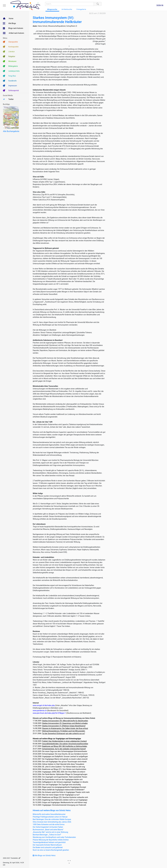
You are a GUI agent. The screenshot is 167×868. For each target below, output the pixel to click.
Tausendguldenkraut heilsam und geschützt (49, 842)
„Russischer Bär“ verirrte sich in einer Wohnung (50, 832)
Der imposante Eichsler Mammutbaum (47, 845)
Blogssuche (52, 9)
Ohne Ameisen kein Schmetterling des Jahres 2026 (52, 822)
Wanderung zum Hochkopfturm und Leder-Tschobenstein (54, 837)
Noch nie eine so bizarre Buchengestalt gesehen (51, 850)
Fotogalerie (81, 9)
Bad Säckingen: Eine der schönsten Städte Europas (52, 819)
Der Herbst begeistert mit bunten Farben (48, 827)
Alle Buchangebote (11, 131)
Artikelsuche (67, 9)
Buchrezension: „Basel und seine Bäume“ (48, 830)
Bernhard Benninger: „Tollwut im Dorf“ (47, 835)
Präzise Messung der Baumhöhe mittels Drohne (51, 840)
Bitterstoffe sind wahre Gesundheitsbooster (49, 814)
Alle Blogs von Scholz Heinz (44, 855)
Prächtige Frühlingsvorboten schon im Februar (50, 817)
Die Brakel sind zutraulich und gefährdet (48, 847)
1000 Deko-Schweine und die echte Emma (49, 824)
